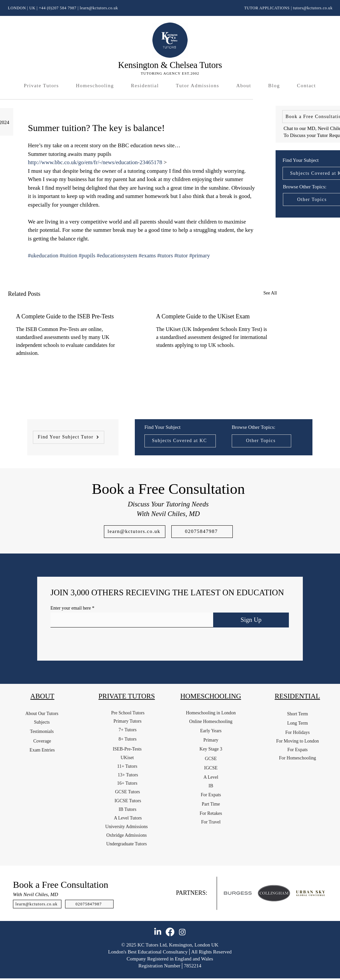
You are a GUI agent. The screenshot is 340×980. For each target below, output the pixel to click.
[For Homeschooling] (297, 758)
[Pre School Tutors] (128, 713)
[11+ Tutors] (127, 766)
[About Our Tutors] (42, 714)
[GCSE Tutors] (127, 792)
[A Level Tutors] (128, 818)
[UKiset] (127, 758)
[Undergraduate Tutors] (127, 844)
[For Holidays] (297, 733)
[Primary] (211, 740)
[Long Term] (297, 723)
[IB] (211, 786)
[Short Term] (297, 714)
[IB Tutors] (127, 810)
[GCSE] (211, 759)
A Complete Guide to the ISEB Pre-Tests (65, 316)
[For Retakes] (211, 814)
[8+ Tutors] (127, 739)
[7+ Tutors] (127, 730)
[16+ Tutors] (127, 783)
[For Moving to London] (297, 741)
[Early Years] (211, 731)
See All (270, 293)
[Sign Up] (251, 620)
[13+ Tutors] (128, 775)
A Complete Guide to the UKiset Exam (203, 316)
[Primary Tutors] (127, 721)
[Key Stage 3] (211, 749)
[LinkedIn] (158, 932)
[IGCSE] (211, 768)
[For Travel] (211, 822)
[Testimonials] (42, 732)
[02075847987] (202, 532)
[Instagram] (182, 932)
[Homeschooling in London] (211, 713)
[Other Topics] (261, 441)
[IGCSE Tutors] (128, 801)
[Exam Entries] (42, 750)
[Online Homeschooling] (211, 722)
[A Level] (211, 777)
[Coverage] (42, 741)
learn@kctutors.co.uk (99, 8)
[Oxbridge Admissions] (127, 835)
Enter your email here (71, 608)
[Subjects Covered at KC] (180, 441)
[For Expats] (211, 795)
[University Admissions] (127, 827)
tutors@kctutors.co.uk (313, 8)
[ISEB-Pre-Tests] (127, 749)
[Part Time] (211, 804)
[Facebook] (170, 932)
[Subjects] (42, 722)
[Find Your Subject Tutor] (69, 437)
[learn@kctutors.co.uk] (135, 532)
